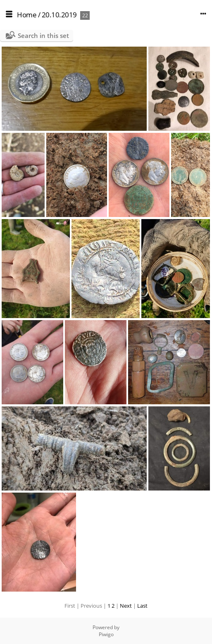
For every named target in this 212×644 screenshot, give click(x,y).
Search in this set (43, 35)
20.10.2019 (59, 15)
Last (142, 606)
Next (126, 606)
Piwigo (106, 634)
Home (27, 15)
